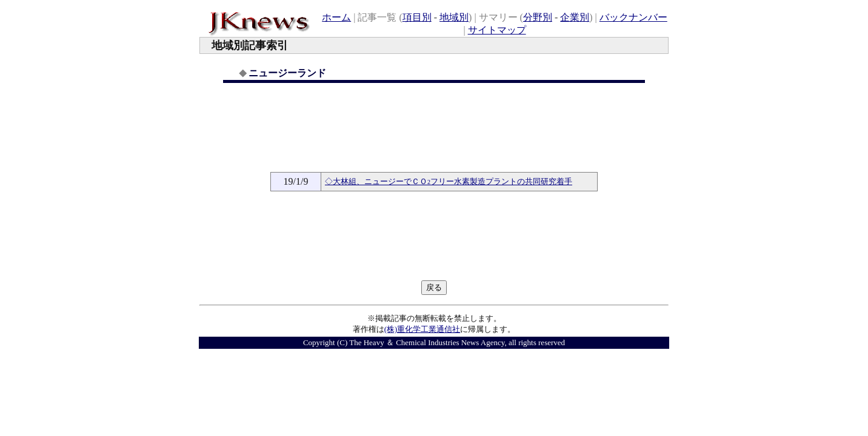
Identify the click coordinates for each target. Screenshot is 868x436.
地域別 (454, 17)
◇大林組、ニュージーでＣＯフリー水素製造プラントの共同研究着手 (449, 181)
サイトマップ (497, 30)
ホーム (336, 17)
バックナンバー (633, 17)
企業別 (575, 17)
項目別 (417, 17)
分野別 (538, 17)
